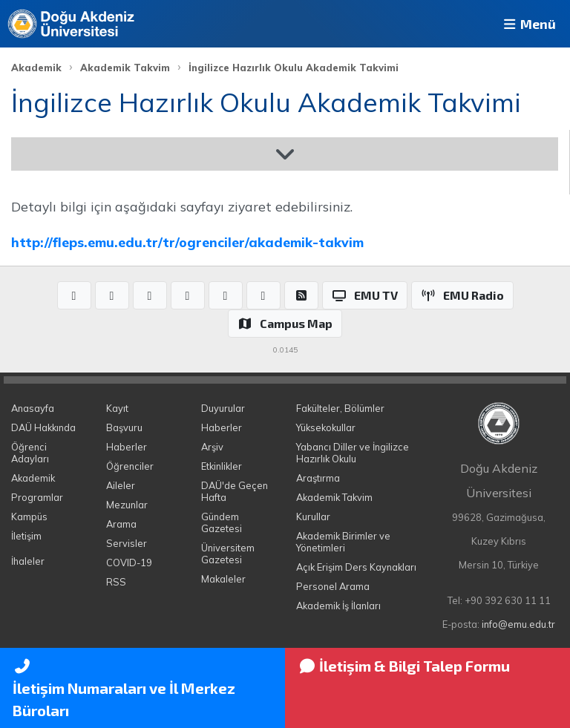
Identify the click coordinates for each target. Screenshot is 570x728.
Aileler (121, 485)
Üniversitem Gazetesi (228, 554)
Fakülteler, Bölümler (340, 408)
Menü (528, 24)
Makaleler (223, 579)
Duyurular (223, 408)
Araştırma (318, 478)
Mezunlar (127, 505)
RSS (116, 582)
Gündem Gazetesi (222, 522)
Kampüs (29, 517)
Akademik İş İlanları (338, 606)
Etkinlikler (222, 466)
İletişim (26, 536)
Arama (121, 524)
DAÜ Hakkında (43, 427)
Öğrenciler (130, 466)
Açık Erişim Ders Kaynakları (356, 567)
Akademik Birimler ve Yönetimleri (343, 542)
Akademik (36, 68)
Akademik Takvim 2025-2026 (116, 154)
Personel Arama (333, 586)
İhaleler (28, 561)
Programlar (37, 497)
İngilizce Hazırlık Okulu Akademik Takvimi (294, 68)
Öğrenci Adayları (30, 453)
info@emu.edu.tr (518, 624)
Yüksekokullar (326, 427)
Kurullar (313, 517)
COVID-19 (129, 563)
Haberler (127, 447)
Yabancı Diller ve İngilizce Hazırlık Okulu (353, 453)
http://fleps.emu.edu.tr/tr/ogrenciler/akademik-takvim (187, 242)
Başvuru (124, 427)
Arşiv (212, 447)
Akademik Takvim (125, 68)
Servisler (127, 543)
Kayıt (117, 408)
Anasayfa (33, 408)
